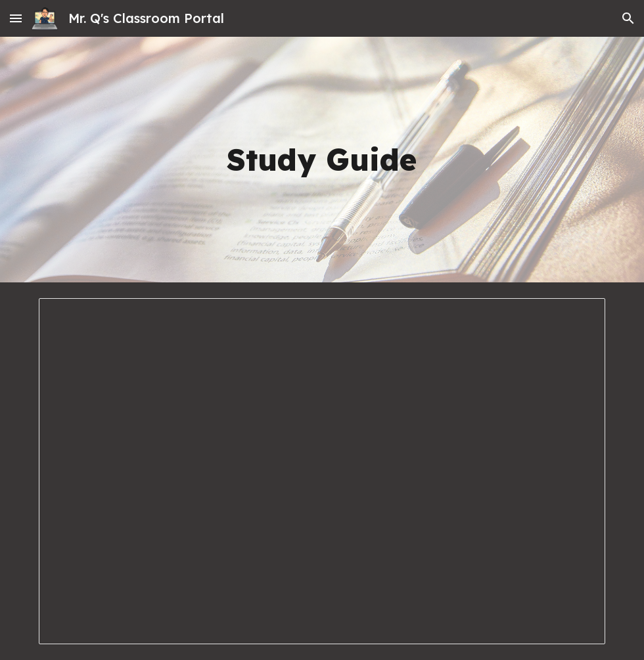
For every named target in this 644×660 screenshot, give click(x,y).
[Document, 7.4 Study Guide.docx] (322, 471)
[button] (16, 18)
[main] (322, 160)
